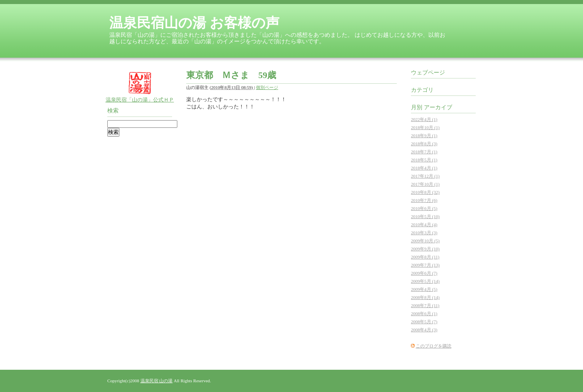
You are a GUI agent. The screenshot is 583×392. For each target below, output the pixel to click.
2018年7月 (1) (424, 152)
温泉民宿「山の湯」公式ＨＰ (140, 100)
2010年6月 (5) (424, 208)
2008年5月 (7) (424, 322)
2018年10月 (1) (425, 127)
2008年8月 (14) (425, 297)
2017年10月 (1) (425, 184)
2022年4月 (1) (424, 119)
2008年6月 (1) (424, 314)
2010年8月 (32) (425, 192)
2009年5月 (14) (425, 281)
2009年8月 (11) (425, 257)
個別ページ (267, 87)
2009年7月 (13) (425, 265)
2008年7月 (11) (425, 305)
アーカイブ (438, 107)
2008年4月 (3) (424, 330)
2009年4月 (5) (424, 289)
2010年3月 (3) (424, 233)
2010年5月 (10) (425, 216)
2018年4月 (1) (424, 168)
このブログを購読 (434, 346)
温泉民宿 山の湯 (157, 381)
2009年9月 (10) (425, 249)
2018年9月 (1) (424, 136)
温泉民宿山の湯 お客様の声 (194, 23)
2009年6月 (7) (424, 273)
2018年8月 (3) (424, 144)
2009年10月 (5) (425, 241)
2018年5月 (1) (424, 160)
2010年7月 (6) (424, 200)
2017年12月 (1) (425, 176)
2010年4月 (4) (424, 225)
